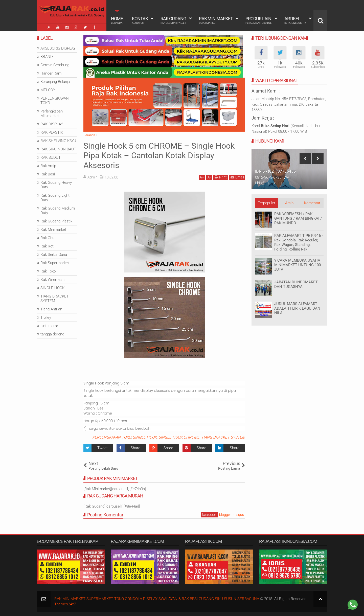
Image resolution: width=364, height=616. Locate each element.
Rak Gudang (173, 20)
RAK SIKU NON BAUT (58, 149)
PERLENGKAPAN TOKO (112, 437)
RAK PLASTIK (52, 132)
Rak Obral (48, 238)
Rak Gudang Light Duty (55, 198)
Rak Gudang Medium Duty (58, 211)
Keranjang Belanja (55, 82)
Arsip (289, 203)
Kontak (140, 20)
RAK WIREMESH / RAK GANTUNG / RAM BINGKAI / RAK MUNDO (298, 218)
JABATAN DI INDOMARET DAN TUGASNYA (296, 284)
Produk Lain (258, 20)
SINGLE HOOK (145, 437)
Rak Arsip (48, 166)
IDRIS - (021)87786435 (275, 171)
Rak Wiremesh (52, 280)
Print (221, 177)
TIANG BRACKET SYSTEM (223, 437)
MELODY (48, 90)
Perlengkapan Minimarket (52, 113)
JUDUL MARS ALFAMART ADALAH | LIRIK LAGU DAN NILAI (297, 308)
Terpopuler (267, 203)
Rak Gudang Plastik (56, 221)
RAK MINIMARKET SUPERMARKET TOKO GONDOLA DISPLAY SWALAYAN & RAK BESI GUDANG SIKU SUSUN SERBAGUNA (157, 599)
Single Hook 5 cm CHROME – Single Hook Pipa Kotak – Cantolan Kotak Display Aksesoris (159, 156)
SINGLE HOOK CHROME (179, 437)
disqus (239, 515)
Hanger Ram (51, 73)
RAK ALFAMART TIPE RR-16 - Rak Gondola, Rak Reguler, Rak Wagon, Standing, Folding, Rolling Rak (299, 242)
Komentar (312, 203)
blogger (225, 515)
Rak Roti (47, 246)
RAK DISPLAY (52, 124)
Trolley (46, 317)
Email (237, 177)
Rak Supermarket (55, 263)
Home (117, 20)
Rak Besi (48, 174)
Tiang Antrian (51, 309)
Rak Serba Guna (54, 255)
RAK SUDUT (51, 157)
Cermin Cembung (55, 65)
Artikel (295, 20)
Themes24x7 (65, 604)
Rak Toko (48, 271)
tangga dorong (52, 334)
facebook (209, 515)
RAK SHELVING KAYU (58, 141)
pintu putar (49, 326)
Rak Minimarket (216, 20)
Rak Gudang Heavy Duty (56, 185)
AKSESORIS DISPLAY (58, 48)
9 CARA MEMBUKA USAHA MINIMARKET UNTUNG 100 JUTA (298, 265)
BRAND (47, 57)
